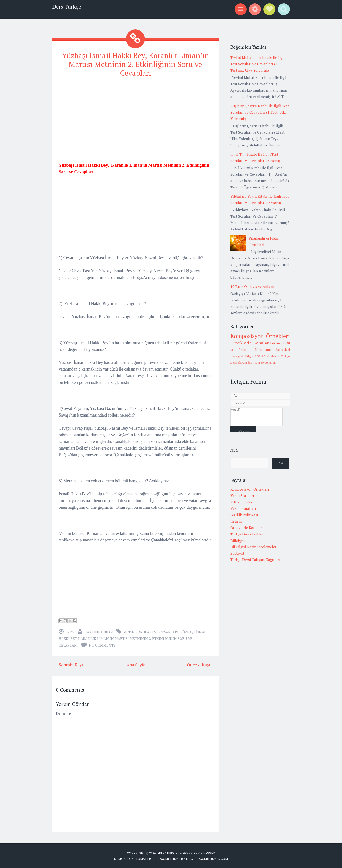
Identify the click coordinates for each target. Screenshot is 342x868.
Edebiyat (277, 343)
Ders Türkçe (67, 7)
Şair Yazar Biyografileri (262, 363)
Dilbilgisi (237, 540)
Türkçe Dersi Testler (247, 534)
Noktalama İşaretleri (272, 350)
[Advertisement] (135, 115)
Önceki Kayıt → (202, 664)
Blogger (208, 853)
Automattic (142, 859)
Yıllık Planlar (241, 502)
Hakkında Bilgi (99, 632)
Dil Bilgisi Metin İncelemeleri (254, 547)
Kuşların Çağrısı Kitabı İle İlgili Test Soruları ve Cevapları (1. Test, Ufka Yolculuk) (260, 112)
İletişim (236, 521)
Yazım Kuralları (243, 508)
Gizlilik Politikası (244, 515)
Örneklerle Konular (249, 343)
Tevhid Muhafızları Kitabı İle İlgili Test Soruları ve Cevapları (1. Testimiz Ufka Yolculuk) (258, 64)
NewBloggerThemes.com (207, 859)
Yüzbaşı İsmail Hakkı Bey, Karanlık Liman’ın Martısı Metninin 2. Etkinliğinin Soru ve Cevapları (135, 64)
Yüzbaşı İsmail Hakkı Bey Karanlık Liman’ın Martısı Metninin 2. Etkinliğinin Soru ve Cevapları (133, 638)
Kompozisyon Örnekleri (260, 336)
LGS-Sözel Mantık (267, 356)
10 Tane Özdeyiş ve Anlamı (252, 286)
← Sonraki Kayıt (69, 664)
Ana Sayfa (136, 664)
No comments (102, 645)
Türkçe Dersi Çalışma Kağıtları (255, 560)
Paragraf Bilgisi (242, 356)
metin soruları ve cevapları (151, 632)
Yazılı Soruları (242, 496)
